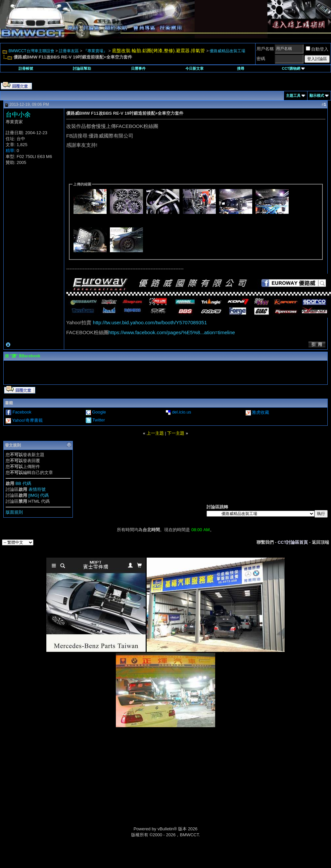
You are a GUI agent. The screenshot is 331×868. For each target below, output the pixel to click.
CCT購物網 (293, 68)
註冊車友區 (69, 51)
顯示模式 (317, 96)
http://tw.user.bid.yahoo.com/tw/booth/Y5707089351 (150, 322)
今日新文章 (194, 68)
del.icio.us (182, 412)
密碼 (261, 59)
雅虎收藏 (260, 412)
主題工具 (293, 96)
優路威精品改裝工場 (227, 51)
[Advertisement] (109, 784)
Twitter (99, 420)
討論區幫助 (82, 68)
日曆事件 (138, 68)
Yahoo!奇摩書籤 (27, 420)
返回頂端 (320, 542)
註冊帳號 (26, 68)
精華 (10, 151)
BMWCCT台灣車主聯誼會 (31, 51)
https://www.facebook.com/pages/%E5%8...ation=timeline (172, 332)
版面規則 (14, 512)
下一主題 (176, 433)
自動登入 (317, 49)
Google (99, 412)
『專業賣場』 (95, 51)
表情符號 (37, 489)
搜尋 (241, 68)
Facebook (22, 412)
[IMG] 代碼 (39, 495)
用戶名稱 (265, 49)
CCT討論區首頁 (293, 542)
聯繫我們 (265, 542)
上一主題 (155, 433)
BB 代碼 (23, 483)
